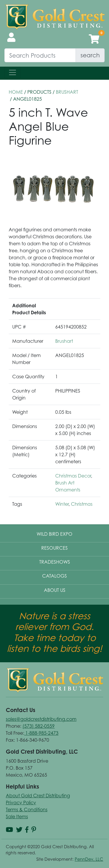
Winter (62, 504)
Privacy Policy (21, 803)
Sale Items (17, 816)
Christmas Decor (73, 476)
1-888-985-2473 (41, 733)
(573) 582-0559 (39, 726)
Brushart (67, 92)
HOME (16, 92)
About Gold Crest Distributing (38, 796)
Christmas (82, 504)
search (90, 55)
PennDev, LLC (89, 859)
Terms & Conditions (27, 810)
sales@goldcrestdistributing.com (41, 719)
